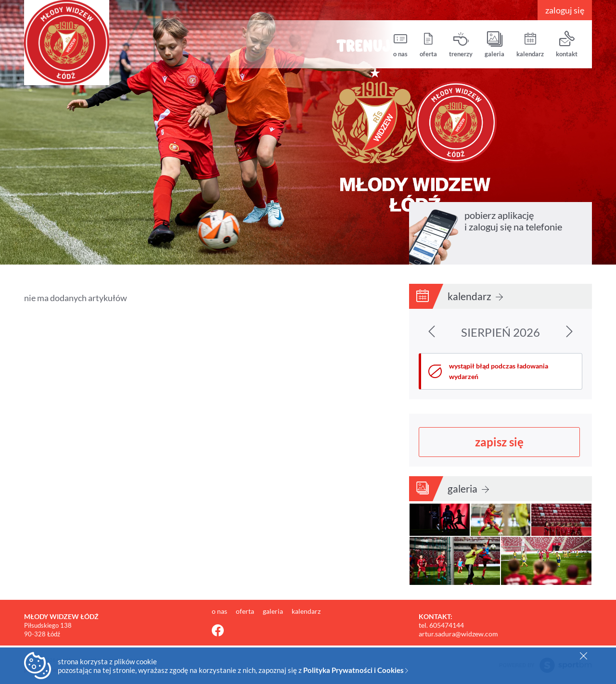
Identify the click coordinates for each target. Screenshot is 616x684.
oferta (428, 44)
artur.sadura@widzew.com (458, 634)
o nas (400, 44)
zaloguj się (565, 10)
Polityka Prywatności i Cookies (356, 670)
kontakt (567, 44)
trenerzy (461, 44)
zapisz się (499, 442)
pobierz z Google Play (553, 249)
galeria (494, 44)
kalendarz (530, 44)
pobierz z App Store (492, 249)
